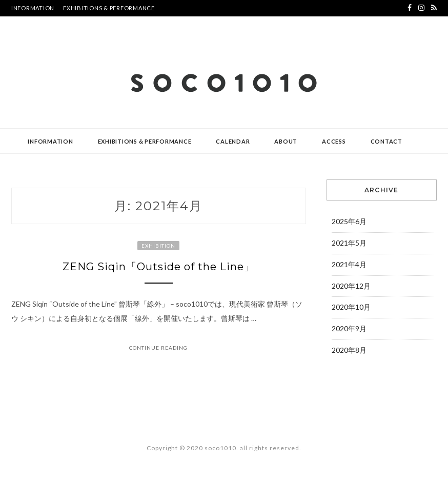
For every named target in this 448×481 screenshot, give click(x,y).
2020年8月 (349, 350)
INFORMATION (33, 8)
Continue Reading (158, 348)
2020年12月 (351, 286)
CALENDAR (233, 141)
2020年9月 (349, 328)
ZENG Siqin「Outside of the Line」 (159, 267)
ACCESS (334, 141)
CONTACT (386, 141)
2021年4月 (349, 264)
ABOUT (286, 141)
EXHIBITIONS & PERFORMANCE (109, 8)
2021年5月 (349, 243)
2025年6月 (349, 221)
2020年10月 (351, 307)
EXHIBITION (158, 246)
